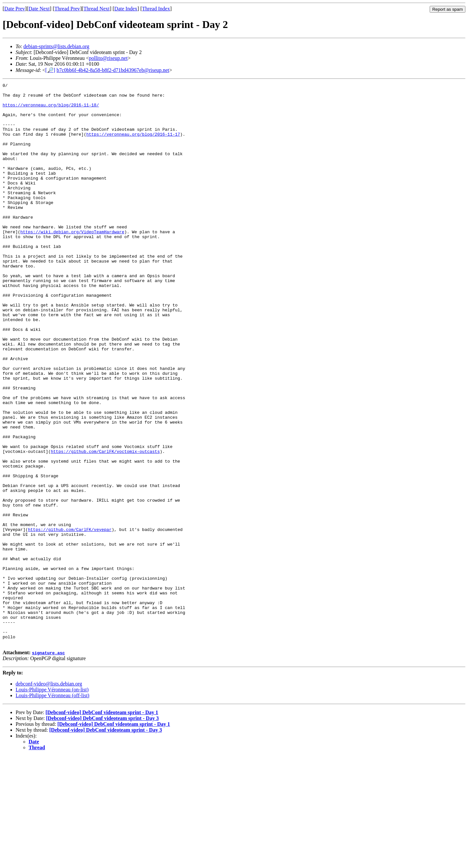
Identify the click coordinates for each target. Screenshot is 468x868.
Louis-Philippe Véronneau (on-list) (52, 802)
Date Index (126, 9)
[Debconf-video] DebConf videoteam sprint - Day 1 (102, 825)
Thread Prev (67, 9)
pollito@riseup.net (108, 58)
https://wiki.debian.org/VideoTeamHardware (72, 262)
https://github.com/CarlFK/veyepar (70, 619)
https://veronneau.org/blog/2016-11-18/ (51, 110)
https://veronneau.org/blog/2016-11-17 (133, 145)
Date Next (39, 9)
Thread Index (156, 9)
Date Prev (15, 9)
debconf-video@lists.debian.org (49, 796)
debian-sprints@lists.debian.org (56, 46)
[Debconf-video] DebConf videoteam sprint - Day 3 (103, 830)
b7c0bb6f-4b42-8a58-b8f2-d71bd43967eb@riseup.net (113, 70)
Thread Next (97, 9)
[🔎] (50, 70)
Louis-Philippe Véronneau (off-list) (52, 808)
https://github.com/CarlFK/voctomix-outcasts (105, 525)
